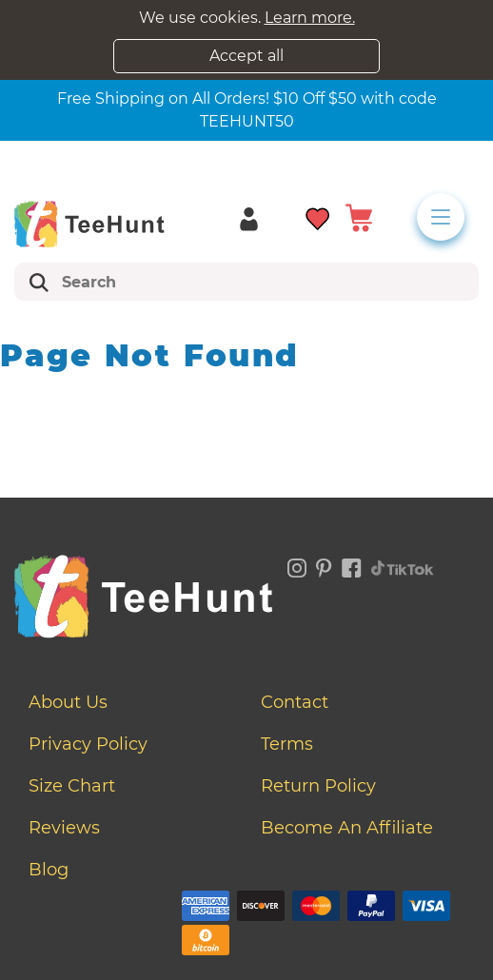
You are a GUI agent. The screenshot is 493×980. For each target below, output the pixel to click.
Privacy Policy (88, 744)
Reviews (64, 828)
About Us (68, 702)
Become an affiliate (347, 828)
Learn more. (310, 18)
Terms (287, 744)
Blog (49, 870)
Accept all (246, 56)
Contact (295, 702)
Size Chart (72, 786)
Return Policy (318, 786)
